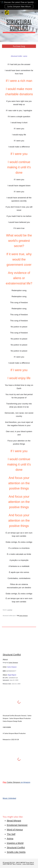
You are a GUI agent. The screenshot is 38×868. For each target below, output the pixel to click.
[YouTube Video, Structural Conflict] (19, 642)
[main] (19, 26)
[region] (19, 5)
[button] (2, 12)
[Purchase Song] (19, 46)
